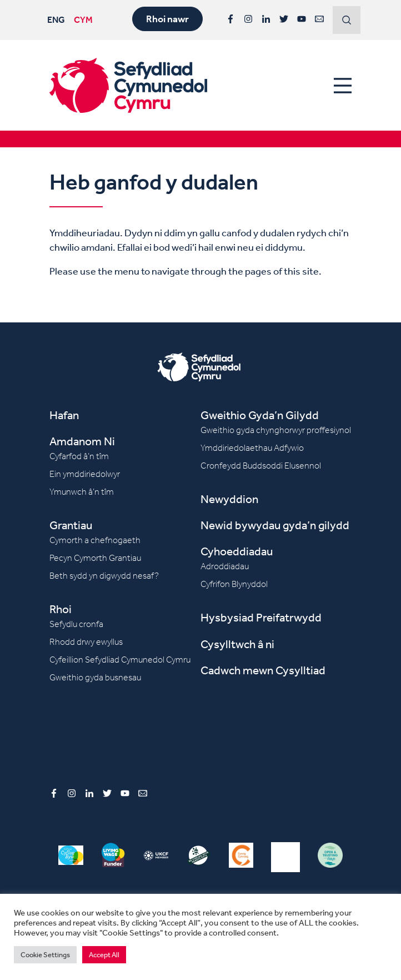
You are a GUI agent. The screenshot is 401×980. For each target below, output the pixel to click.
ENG (56, 19)
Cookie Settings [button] (45, 955)
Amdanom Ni (82, 441)
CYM (83, 19)
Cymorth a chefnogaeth (95, 540)
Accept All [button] (104, 955)
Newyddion (229, 499)
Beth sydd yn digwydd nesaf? (104, 576)
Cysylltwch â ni (237, 644)
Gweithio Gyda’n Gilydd (260, 415)
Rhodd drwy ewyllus (86, 642)
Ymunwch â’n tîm (82, 492)
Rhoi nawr (167, 19)
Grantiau (71, 525)
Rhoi (61, 609)
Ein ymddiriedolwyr (85, 474)
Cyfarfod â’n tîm (79, 456)
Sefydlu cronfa (76, 624)
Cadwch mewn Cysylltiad (263, 670)
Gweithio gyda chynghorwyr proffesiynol (276, 430)
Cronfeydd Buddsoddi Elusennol (261, 466)
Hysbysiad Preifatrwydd (261, 617)
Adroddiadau (225, 566)
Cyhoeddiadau (237, 551)
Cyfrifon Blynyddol (234, 584)
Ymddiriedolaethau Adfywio (252, 448)
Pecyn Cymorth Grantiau (95, 558)
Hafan (64, 415)
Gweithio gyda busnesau (95, 677)
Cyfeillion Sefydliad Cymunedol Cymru (120, 660)
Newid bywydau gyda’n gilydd (275, 525)
